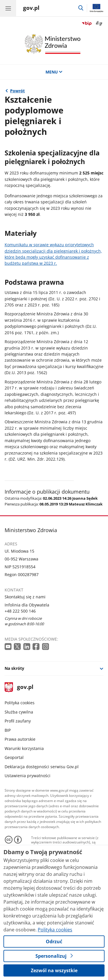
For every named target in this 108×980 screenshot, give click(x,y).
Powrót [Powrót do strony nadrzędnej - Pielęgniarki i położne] (17, 91)
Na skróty (14, 668)
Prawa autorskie (20, 739)
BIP (8, 730)
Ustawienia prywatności (28, 776)
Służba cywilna (19, 712)
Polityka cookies (20, 703)
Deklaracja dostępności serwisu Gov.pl (42, 767)
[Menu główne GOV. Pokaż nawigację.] (8, 8)
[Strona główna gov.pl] (31, 9)
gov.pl (19, 687)
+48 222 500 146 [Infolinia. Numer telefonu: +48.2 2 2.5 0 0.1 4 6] (20, 611)
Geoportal (14, 757)
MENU (54, 72)
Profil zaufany (18, 721)
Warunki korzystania (24, 748)
